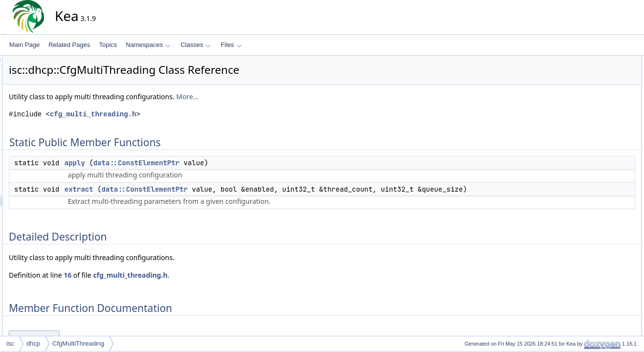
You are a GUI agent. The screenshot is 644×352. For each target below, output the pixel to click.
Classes (196, 45)
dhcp (33, 343)
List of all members (594, 136)
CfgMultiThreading (78, 343)
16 (155, 286)
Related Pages (69, 45)
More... (275, 97)
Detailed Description (595, 93)
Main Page (24, 45)
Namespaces (148, 45)
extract (167, 189)
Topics (108, 45)
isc (10, 343)
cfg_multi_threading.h (181, 114)
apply (163, 163)
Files (231, 45)
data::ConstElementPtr (224, 163)
